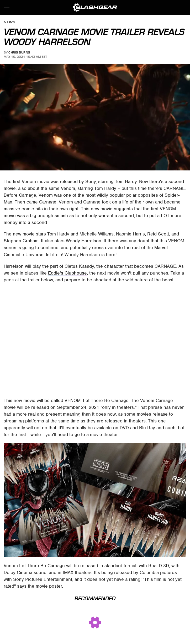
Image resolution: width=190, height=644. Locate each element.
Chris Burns (19, 52)
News (9, 22)
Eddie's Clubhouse (67, 273)
